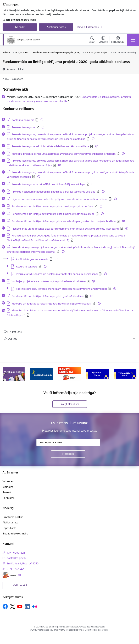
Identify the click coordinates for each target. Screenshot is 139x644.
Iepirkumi (8, 487)
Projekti (7, 492)
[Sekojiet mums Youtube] (20, 606)
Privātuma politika (13, 517)
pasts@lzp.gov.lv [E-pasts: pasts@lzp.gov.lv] (16, 558)
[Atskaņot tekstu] (16, 69)
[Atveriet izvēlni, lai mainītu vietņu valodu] (103, 40)
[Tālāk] (132, 374)
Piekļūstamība (11, 522)
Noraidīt (20, 27)
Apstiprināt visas (56, 27)
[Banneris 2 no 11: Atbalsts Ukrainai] (42, 374)
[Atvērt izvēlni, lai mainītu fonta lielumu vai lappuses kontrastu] (118, 40)
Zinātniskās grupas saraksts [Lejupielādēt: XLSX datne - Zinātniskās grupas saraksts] (32, 259)
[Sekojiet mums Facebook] (5, 606)
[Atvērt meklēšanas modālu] (92, 40)
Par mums (9, 498)
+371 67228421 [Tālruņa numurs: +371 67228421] (16, 569)
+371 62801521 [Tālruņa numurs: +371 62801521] (16, 553)
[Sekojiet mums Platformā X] (13, 606)
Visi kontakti (20, 585)
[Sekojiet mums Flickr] (35, 606)
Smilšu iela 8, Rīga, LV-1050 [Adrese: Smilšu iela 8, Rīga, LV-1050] (23, 563)
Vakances (8, 481)
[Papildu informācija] (42, 120)
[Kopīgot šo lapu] (69, 339)
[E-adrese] (9, 575)
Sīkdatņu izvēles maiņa (16, 534)
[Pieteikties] (68, 454)
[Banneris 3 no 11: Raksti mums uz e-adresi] (70, 374)
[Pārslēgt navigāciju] (133, 40)
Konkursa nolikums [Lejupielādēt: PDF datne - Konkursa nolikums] (23, 120)
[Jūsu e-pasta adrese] (68, 442)
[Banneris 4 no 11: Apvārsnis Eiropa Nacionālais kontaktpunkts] (97, 374)
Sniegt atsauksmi (70, 404)
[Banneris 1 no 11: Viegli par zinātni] (14, 374)
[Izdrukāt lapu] (69, 332)
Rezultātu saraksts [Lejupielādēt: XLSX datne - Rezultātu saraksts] (27, 267)
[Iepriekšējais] (7, 374)
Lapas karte (9, 528)
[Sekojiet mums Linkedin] (27, 606)
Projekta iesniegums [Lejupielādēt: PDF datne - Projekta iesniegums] (23, 127)
